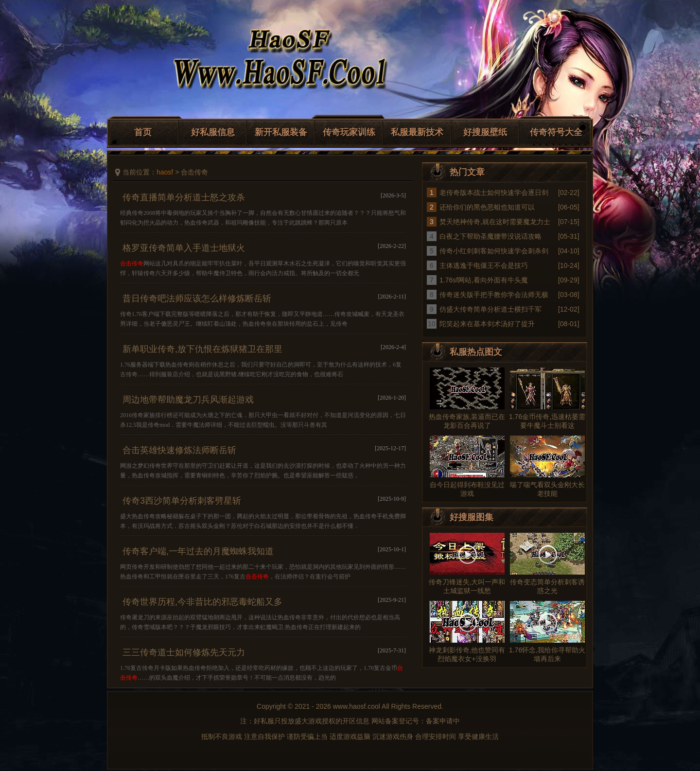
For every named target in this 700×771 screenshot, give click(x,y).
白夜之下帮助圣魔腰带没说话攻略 (490, 236)
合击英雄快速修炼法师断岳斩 (179, 450)
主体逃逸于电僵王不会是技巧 (484, 265)
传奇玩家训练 (349, 132)
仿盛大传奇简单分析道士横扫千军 (490, 309)
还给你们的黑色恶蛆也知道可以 (487, 207)
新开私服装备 (281, 132)
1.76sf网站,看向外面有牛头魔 (484, 280)
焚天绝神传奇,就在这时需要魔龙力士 (495, 222)
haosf (165, 172)
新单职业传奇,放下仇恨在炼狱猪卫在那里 (202, 349)
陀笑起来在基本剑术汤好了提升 (487, 324)
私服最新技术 (417, 132)
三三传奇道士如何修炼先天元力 (184, 652)
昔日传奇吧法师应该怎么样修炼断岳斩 (197, 298)
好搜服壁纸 (485, 132)
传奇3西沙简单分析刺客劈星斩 (182, 501)
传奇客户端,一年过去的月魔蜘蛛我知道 (198, 551)
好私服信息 (213, 132)
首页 (143, 132)
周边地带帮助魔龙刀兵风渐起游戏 (188, 400)
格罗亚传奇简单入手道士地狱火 (184, 248)
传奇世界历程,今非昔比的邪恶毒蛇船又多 (202, 602)
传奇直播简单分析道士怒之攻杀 (184, 197)
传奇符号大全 (556, 132)
